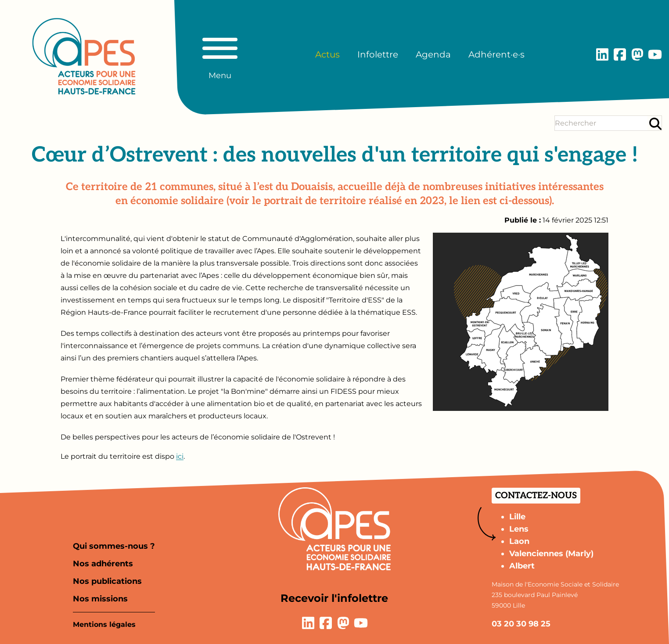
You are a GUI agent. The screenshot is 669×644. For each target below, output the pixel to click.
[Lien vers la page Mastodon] (637, 54)
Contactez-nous (536, 496)
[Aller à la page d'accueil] (84, 56)
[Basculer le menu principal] (220, 54)
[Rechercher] (655, 124)
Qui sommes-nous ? (114, 546)
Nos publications (107, 581)
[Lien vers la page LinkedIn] (602, 54)
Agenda (433, 54)
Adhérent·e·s (496, 54)
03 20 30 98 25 (521, 624)
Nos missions (100, 599)
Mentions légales (104, 624)
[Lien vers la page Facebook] (620, 54)
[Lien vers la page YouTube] (655, 54)
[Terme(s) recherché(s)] (601, 123)
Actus (327, 54)
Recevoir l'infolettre (334, 598)
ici (180, 456)
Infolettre (378, 54)
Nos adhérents (103, 564)
